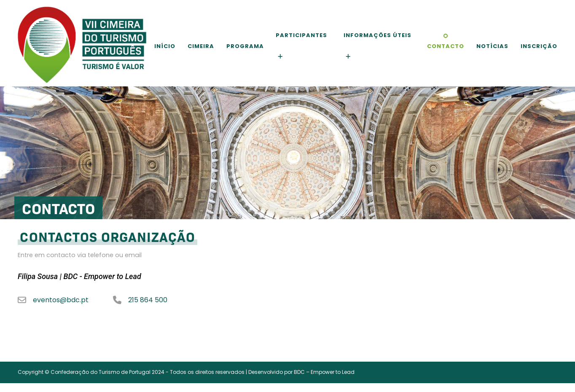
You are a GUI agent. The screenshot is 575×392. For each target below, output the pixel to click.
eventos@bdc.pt (61, 300)
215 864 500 (148, 300)
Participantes (301, 35)
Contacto (446, 46)
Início (165, 46)
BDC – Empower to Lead (324, 372)
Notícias (492, 46)
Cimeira (201, 46)
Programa (245, 46)
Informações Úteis (378, 35)
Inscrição (539, 46)
